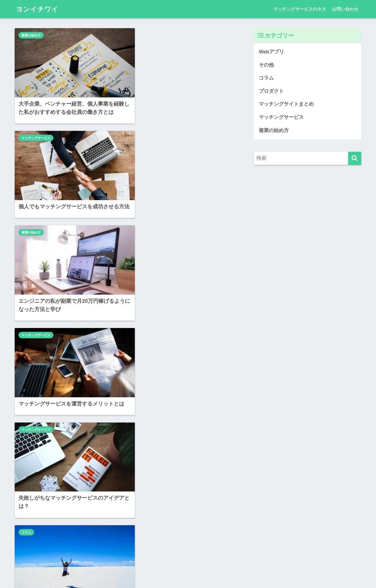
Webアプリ (143, 323)
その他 (266, 65)
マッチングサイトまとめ (286, 104)
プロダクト (271, 91)
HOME (188, 565)
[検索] (355, 159)
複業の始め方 (31, 35)
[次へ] (184, 526)
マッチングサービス (149, 35)
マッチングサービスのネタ (300, 9)
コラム (139, 230)
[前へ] (75, 526)
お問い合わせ (345, 9)
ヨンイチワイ (38, 9)
